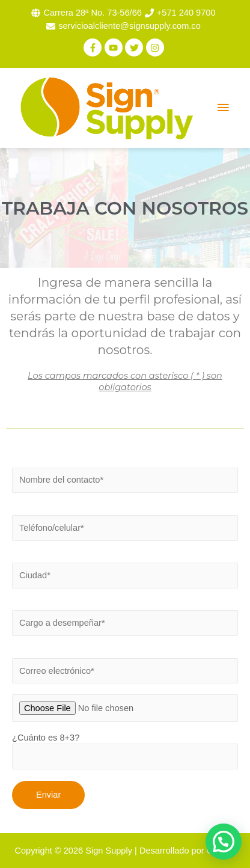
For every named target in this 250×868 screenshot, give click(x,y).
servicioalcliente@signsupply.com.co (130, 26)
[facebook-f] (94, 47)
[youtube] (115, 47)
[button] (224, 842)
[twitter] (136, 47)
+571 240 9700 (186, 13)
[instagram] (157, 47)
